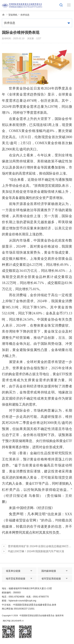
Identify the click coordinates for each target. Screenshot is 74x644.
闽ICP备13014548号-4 (13, 621)
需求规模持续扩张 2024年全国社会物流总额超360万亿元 (40, 546)
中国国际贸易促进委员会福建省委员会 (37, 615)
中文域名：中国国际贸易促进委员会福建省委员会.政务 (29, 605)
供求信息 (25, 15)
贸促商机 (13, 15)
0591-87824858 (16, 597)
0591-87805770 (41, 597)
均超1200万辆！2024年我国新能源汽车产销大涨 (36, 551)
